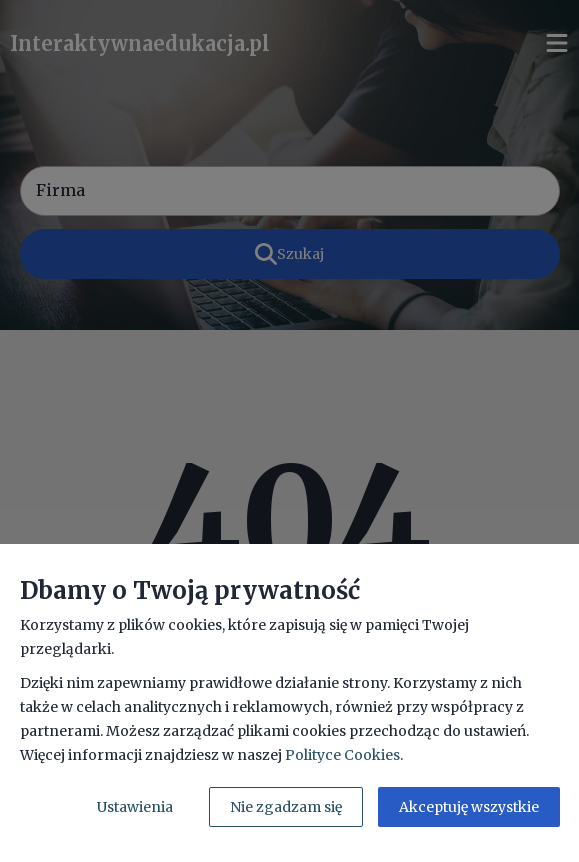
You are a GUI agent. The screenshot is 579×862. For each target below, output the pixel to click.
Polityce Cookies (342, 755)
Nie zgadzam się (286, 807)
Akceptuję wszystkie (469, 807)
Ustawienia (135, 807)
